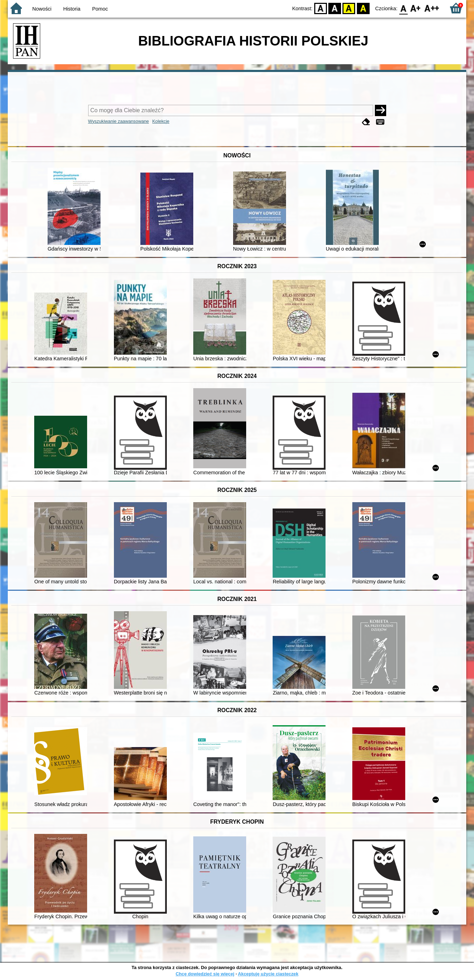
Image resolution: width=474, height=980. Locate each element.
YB (349, 8)
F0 (403, 8)
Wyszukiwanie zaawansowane (119, 121)
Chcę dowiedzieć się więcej (205, 974)
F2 (432, 8)
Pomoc (100, 9)
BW (335, 8)
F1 (416, 8)
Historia (72, 9)
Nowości (42, 9)
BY (363, 8)
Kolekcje (161, 121)
